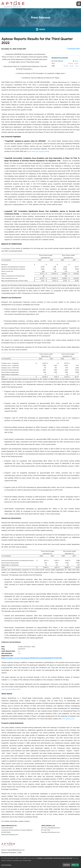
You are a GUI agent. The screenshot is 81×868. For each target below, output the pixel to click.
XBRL (53, 66)
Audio (76, 61)
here (19, 653)
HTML (71, 64)
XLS (72, 66)
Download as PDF (73, 49)
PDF (76, 64)
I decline (66, 865)
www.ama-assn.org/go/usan (38, 151)
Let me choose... (6, 865)
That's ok (75, 865)
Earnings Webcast (57, 61)
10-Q (53, 63)
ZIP (77, 66)
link (19, 651)
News (40, 29)
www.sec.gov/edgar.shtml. (11, 689)
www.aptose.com (68, 719)
